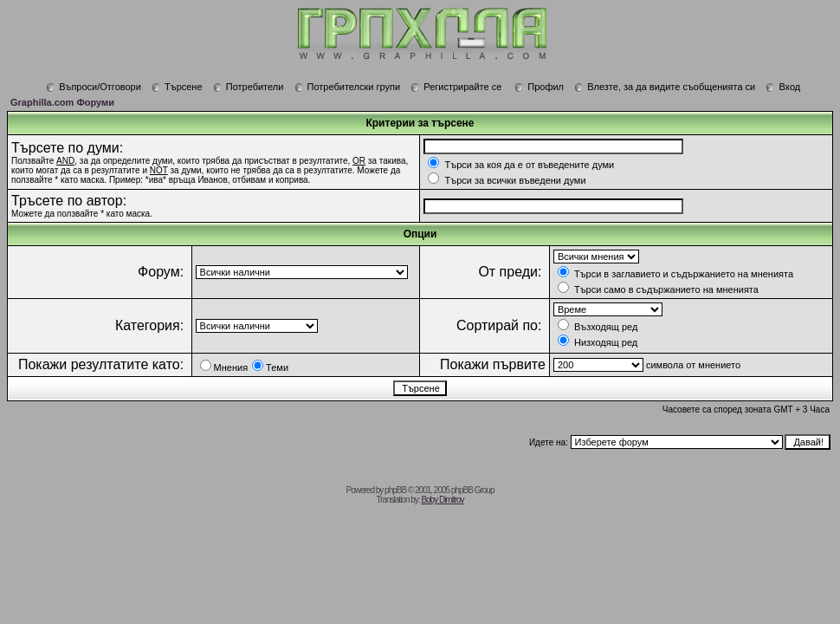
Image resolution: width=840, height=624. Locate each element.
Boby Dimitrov (442, 500)
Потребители (249, 87)
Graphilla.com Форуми (62, 102)
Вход (783, 87)
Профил (539, 87)
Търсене (177, 87)
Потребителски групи (348, 87)
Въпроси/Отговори (94, 87)
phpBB (395, 490)
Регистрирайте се (456, 87)
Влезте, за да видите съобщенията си (665, 87)
